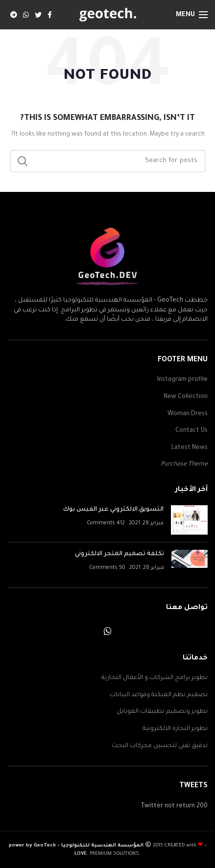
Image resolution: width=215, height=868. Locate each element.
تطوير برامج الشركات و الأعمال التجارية (155, 678)
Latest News (190, 448)
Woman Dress (188, 414)
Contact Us (191, 431)
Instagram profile (182, 380)
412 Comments (106, 523)
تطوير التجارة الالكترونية (175, 729)
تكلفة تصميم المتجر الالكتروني (119, 554)
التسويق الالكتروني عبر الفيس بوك (113, 510)
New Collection (186, 397)
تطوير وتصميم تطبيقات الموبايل (162, 712)
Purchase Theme (184, 465)
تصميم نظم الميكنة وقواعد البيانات (159, 695)
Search (23, 161)
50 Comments (107, 568)
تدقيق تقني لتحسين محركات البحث (160, 746)
